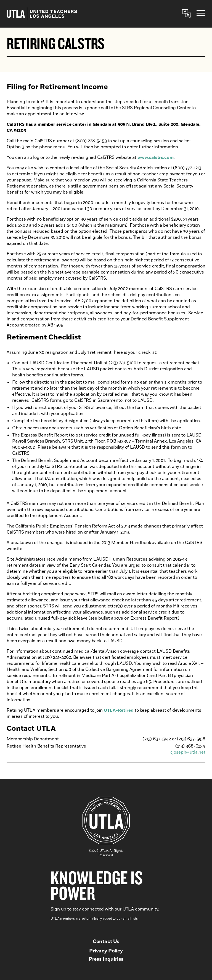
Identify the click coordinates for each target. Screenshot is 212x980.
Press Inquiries (106, 959)
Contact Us (106, 942)
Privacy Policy (106, 951)
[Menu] (201, 14)
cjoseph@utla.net (188, 752)
